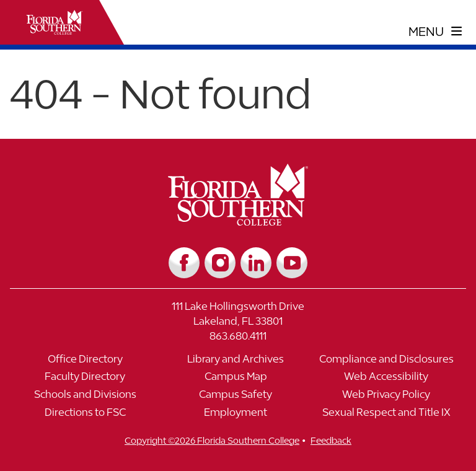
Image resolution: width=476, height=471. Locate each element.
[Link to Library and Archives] (236, 362)
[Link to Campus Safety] (236, 398)
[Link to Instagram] (220, 263)
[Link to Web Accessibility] (386, 380)
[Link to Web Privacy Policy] (386, 398)
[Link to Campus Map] (236, 380)
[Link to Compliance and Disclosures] (386, 362)
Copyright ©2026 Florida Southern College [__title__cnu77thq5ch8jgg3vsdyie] (212, 440)
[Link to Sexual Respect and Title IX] (386, 416)
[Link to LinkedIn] (256, 263)
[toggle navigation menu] (435, 32)
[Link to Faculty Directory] (85, 380)
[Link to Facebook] (184, 263)
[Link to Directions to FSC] (85, 416)
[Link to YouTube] (292, 263)
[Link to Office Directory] (85, 362)
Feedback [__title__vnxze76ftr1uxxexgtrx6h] (331, 440)
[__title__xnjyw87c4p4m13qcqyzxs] (55, 22)
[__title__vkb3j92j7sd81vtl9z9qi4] (238, 221)
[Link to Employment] (236, 416)
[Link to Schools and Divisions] (85, 398)
